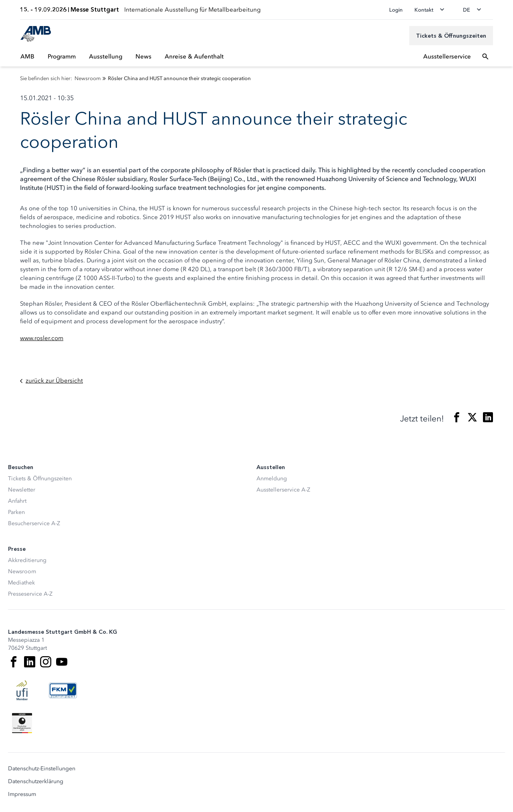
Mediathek (21, 583)
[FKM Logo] (63, 690)
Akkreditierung (27, 560)
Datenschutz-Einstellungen (42, 769)
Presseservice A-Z (30, 594)
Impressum (22, 794)
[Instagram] (46, 662)
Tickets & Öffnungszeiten (40, 479)
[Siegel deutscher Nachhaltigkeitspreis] (22, 723)
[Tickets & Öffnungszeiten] (451, 36)
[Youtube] (62, 662)
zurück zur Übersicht (52, 381)
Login (396, 10)
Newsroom (22, 571)
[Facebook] (14, 662)
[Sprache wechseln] (475, 10)
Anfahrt (17, 501)
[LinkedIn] (30, 662)
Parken (16, 512)
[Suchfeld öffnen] (485, 56)
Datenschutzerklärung (36, 782)
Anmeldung (272, 479)
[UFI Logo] (22, 690)
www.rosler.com (42, 338)
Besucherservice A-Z (34, 523)
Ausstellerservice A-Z (283, 490)
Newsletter (22, 490)
